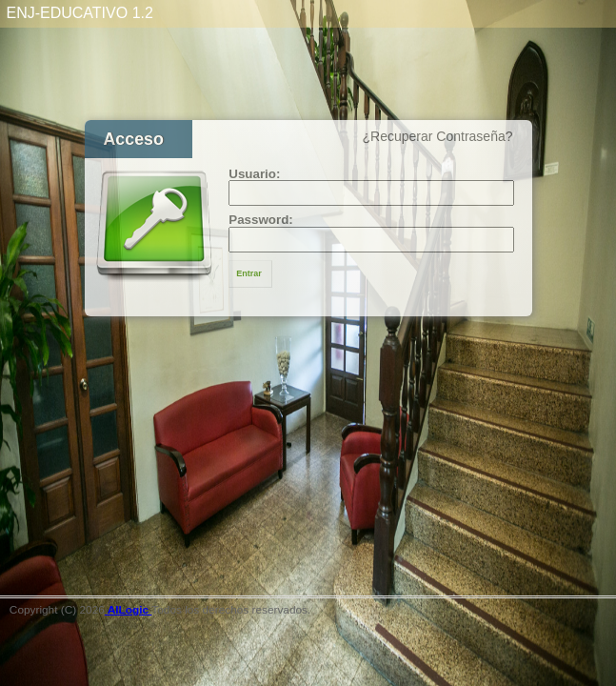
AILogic (129, 610)
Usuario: (254, 174)
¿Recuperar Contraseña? (438, 136)
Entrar (249, 273)
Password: (261, 220)
